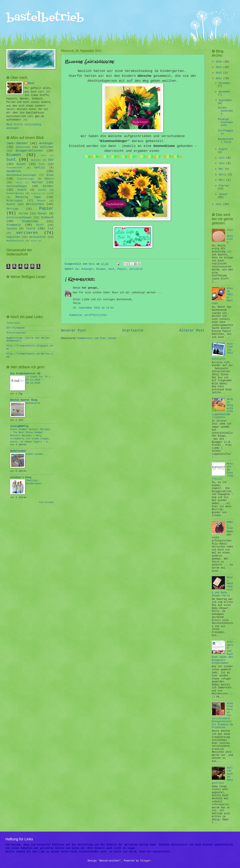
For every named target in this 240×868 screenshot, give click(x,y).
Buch (43, 155)
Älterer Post (192, 331)
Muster (11, 204)
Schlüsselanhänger (19, 218)
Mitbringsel (15, 201)
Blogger (146, 861)
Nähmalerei (33, 403)
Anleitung (23, 147)
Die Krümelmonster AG (25, 374)
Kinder (48, 186)
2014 (219, 67)
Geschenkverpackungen (21, 175)
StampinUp (30, 221)
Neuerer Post (74, 331)
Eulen (21, 164)
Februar (224, 186)
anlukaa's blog (21, 477)
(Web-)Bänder (17, 143)
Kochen (42, 190)
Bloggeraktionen (29, 151)
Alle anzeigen (46, 502)
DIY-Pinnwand (15, 328)
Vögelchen (13, 237)
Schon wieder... (37, 454)
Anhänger (87, 269)
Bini (31, 83)
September (226, 100)
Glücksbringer (26, 179)
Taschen (12, 229)
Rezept (43, 214)
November (225, 92)
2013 (219, 73)
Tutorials (13, 323)
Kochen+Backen (15, 194)
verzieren (136, 269)
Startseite (133, 331)
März (222, 180)
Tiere (31, 229)
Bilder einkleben (225, 111)
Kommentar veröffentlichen (88, 315)
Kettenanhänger (17, 186)
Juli (222, 158)
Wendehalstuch (15, 241)
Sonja (77, 288)
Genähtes (14, 171)
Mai (222, 169)
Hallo (19, 183)
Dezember (225, 83)
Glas (50, 175)
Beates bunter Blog (24, 400)
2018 (219, 62)
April (223, 175)
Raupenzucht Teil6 (226, 141)
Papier (122, 269)
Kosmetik (36, 194)
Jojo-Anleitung (230, 236)
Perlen (23, 214)
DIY (51, 160)
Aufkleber (47, 147)
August (223, 149)
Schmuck (47, 217)
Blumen (101, 269)
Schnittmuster (16, 333)
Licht (50, 194)
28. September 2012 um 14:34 (93, 308)
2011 (219, 204)
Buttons (36, 160)
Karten (37, 182)
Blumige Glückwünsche (225, 122)
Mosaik (42, 201)
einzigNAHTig (19, 426)
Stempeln (14, 225)
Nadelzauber (18, 451)
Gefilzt (40, 168)
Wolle (34, 241)
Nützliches (35, 204)
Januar (223, 194)
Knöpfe (22, 190)
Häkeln (49, 179)
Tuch (51, 229)
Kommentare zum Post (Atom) (97, 338)
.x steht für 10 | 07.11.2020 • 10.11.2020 (38, 380)
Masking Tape (28, 197)
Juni (222, 163)
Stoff (40, 225)
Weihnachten (38, 237)
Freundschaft (14, 168)
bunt (111, 269)
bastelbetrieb (45, 18)
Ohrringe (12, 209)
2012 (219, 79)
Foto (42, 164)
